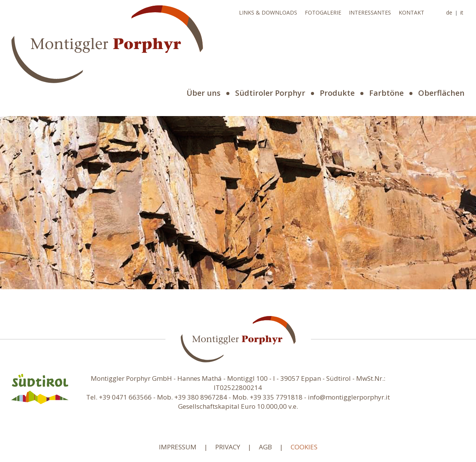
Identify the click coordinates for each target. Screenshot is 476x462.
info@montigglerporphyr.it (349, 397)
